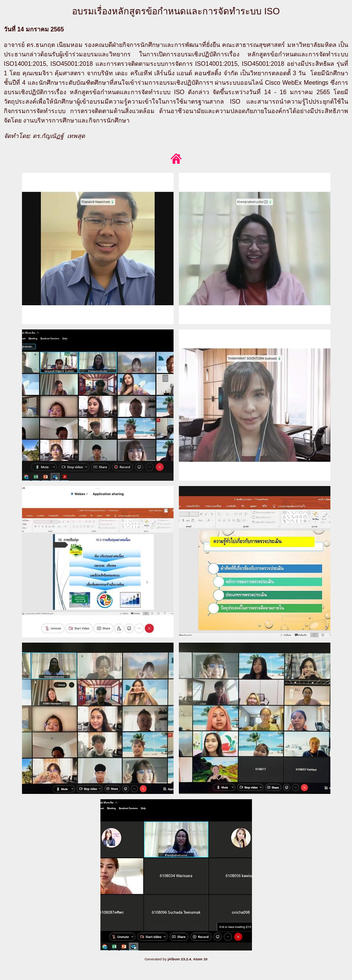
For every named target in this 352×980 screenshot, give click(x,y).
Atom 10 (200, 959)
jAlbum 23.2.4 (179, 959)
